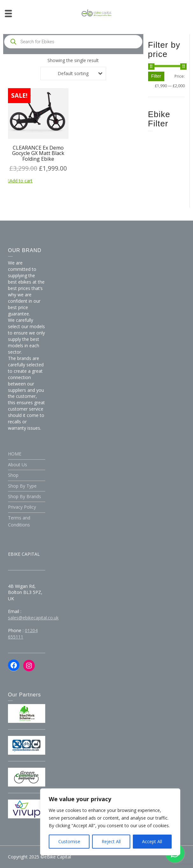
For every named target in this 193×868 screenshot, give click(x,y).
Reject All (111, 841)
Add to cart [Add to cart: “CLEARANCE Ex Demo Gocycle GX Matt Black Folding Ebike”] (21, 181)
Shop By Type (22, 486)
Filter (156, 76)
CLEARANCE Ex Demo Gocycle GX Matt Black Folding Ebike (38, 153)
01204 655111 (23, 634)
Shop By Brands (25, 496)
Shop (13, 475)
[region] (110, 822)
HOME (15, 454)
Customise (69, 841)
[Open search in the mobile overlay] (73, 42)
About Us (18, 465)
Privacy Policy (22, 507)
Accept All (152, 841)
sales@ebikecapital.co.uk (33, 618)
